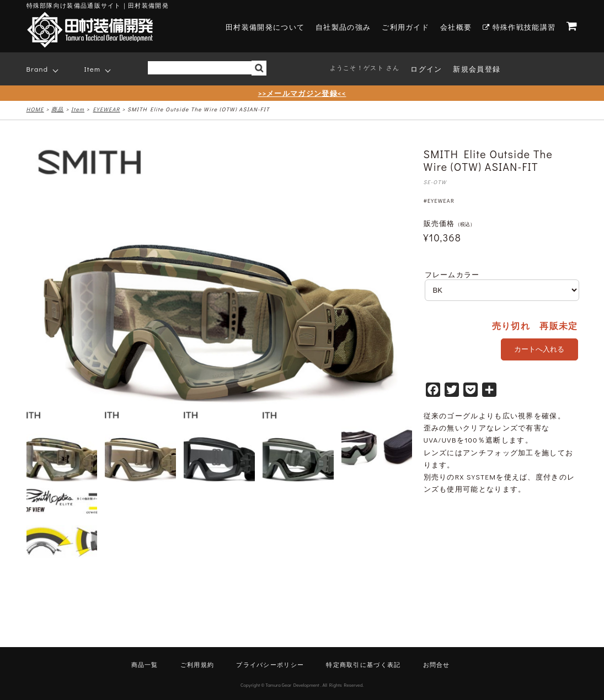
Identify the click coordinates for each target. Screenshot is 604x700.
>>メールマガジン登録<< (302, 93)
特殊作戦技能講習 (519, 27)
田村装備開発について (265, 27)
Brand (38, 69)
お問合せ (437, 664)
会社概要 (456, 27)
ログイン (426, 69)
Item (93, 69)
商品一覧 (145, 664)
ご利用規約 (197, 664)
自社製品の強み (343, 27)
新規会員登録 (477, 69)
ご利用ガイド (405, 27)
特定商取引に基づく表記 (363, 664)
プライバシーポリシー (270, 664)
